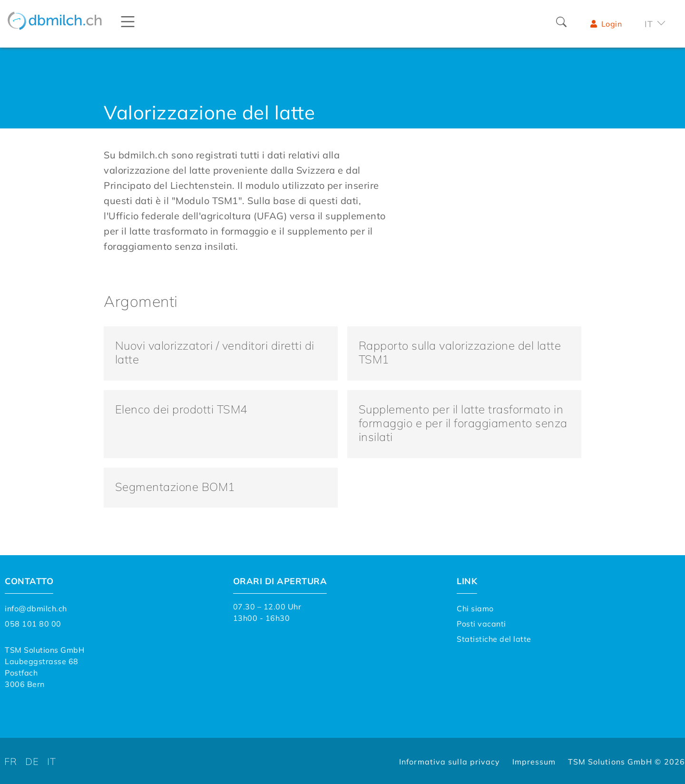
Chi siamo (475, 607)
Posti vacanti (481, 622)
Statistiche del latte (494, 637)
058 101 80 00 (33, 622)
